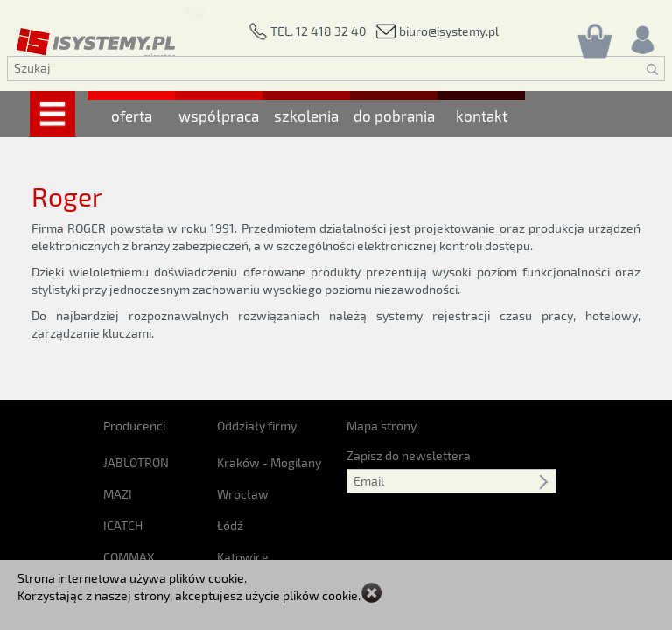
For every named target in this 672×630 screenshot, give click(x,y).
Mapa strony (381, 426)
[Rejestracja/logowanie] (641, 35)
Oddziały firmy (257, 426)
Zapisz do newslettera (409, 455)
